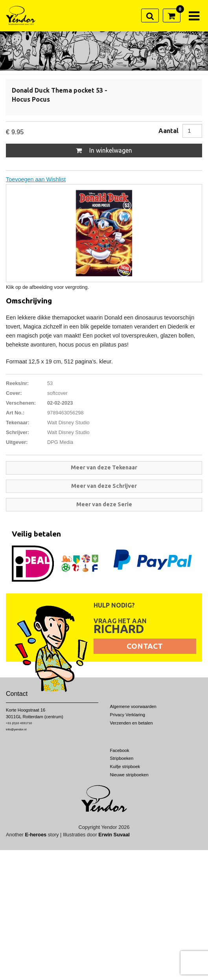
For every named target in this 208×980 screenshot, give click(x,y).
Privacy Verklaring (128, 715)
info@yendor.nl (16, 729)
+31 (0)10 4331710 (19, 723)
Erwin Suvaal (114, 835)
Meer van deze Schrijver (104, 486)
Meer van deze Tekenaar (104, 467)
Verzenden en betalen (132, 723)
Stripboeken (122, 758)
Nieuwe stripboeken (129, 775)
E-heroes (36, 835)
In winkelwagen (104, 150)
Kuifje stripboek (125, 766)
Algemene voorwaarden (133, 706)
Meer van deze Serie (104, 504)
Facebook (120, 750)
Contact (145, 646)
